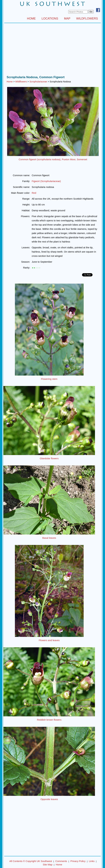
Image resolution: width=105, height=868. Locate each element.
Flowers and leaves (49, 640)
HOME (31, 19)
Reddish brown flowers (49, 720)
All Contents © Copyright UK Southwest (31, 861)
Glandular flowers (49, 458)
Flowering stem (49, 379)
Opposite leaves (49, 799)
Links (92, 861)
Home (10, 82)
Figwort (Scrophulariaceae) (46, 181)
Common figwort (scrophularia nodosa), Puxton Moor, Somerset (53, 159)
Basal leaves (49, 538)
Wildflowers (21, 82)
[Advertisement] (52, 50)
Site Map (48, 865)
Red (34, 193)
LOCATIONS (50, 19)
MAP (67, 19)
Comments (61, 861)
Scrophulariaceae (38, 82)
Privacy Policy (78, 861)
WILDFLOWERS (87, 19)
